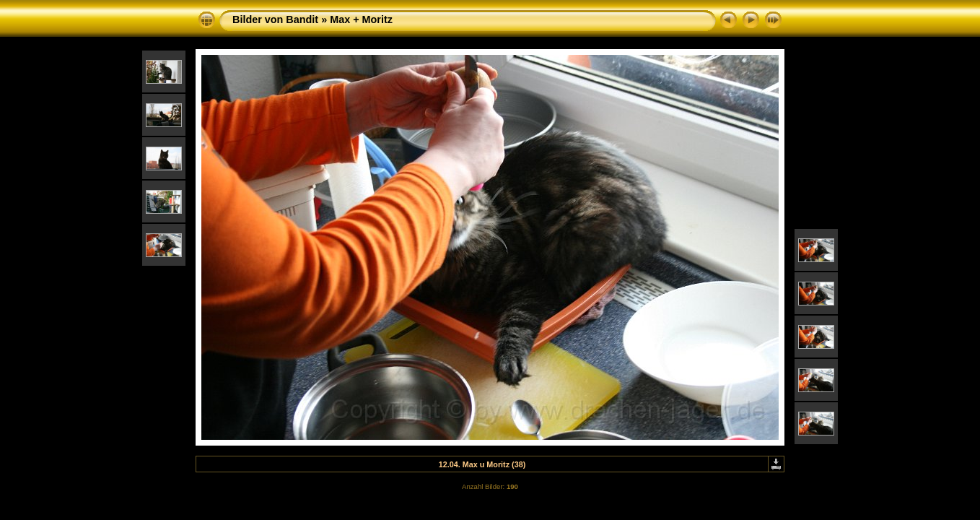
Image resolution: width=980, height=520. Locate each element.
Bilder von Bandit (275, 19)
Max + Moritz (361, 19)
